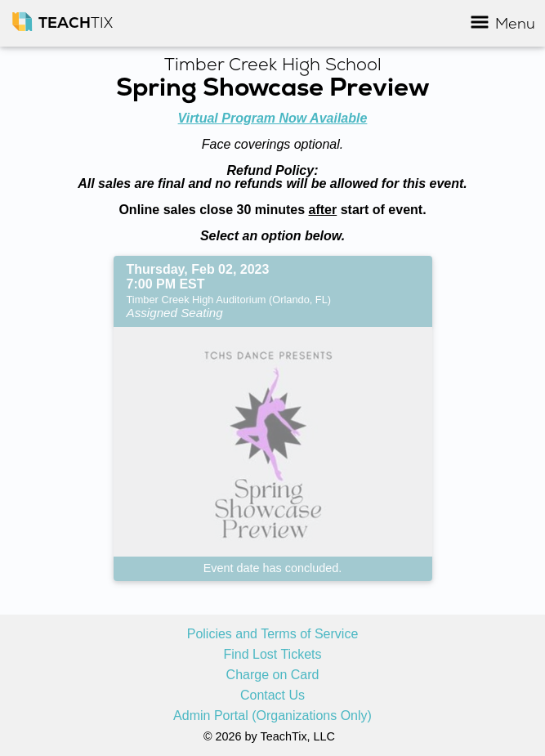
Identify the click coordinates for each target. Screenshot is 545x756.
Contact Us (272, 696)
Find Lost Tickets (272, 655)
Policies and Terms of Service (273, 634)
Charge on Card (273, 675)
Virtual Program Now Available (273, 118)
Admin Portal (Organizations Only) (272, 716)
